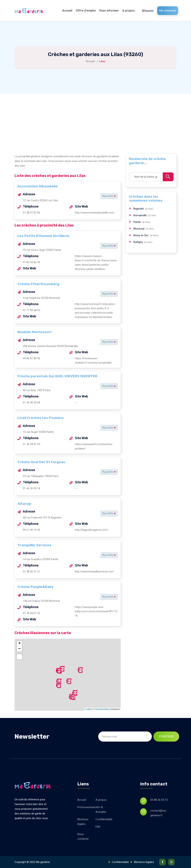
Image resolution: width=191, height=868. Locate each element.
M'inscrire (148, 11)
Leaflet (88, 709)
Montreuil (139, 229)
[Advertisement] (95, 121)
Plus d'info (108, 196)
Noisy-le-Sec (141, 235)
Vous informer (109, 11)
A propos (129, 11)
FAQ (98, 827)
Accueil (67, 11)
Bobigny (138, 242)
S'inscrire (166, 736)
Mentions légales (83, 822)
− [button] (19, 649)
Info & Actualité (101, 810)
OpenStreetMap (102, 709)
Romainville (140, 215)
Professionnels (86, 807)
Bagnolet (139, 209)
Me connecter (168, 11)
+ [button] (20, 643)
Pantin (137, 222)
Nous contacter (83, 836)
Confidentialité (104, 819)
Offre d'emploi (86, 11)
